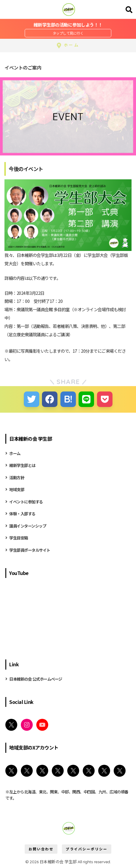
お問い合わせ (41, 849)
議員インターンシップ (28, 526)
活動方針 (17, 477)
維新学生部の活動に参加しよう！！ (68, 25)
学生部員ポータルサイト (30, 550)
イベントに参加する (26, 502)
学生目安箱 (19, 538)
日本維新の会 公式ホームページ (36, 679)
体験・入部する (22, 514)
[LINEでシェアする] (86, 399)
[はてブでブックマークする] (68, 399)
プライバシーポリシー (87, 849)
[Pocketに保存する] (105, 399)
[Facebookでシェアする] (50, 399)
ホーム (15, 453)
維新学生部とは (22, 465)
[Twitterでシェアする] (32, 399)
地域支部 (17, 489)
